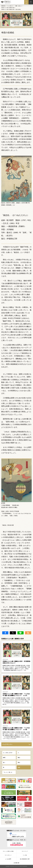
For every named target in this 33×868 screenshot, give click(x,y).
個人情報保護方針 (24, 859)
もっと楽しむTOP (8, 753)
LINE (21, 633)
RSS (28, 633)
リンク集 (25, 855)
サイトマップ (25, 851)
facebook (5, 633)
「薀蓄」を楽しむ (18, 6)
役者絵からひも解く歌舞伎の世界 (8, 8)
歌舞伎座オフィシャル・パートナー (16, 831)
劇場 (4, 758)
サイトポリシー (8, 855)
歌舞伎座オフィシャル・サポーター (16, 840)
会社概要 (16, 863)
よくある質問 (8, 859)
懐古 (19, 762)
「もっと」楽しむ (8, 772)
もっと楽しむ (10, 6)
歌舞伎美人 (4, 6)
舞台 (19, 758)
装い (4, 762)
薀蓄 (19, 767)
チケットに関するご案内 (8, 851)
